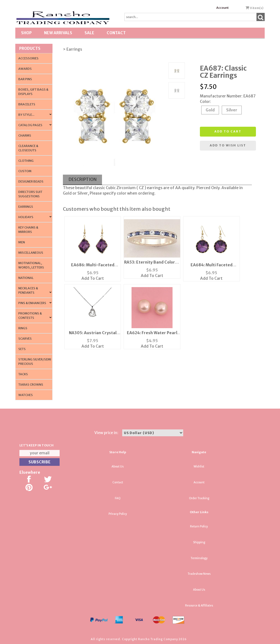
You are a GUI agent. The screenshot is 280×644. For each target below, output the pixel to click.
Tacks (23, 374)
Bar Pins (25, 79)
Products (30, 48)
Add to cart (228, 131)
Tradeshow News (199, 574)
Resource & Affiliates (199, 606)
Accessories (28, 58)
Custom (25, 171)
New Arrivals (58, 33)
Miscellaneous (31, 253)
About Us (118, 467)
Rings (23, 328)
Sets (22, 349)
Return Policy (199, 526)
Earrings (26, 207)
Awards (25, 69)
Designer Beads (31, 181)
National (26, 278)
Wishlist (199, 467)
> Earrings (72, 49)
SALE (89, 33)
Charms (25, 135)
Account (222, 8)
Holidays (26, 217)
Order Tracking (199, 498)
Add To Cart (93, 278)
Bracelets (27, 104)
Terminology (199, 558)
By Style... (26, 115)
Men (22, 242)
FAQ (118, 498)
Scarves (25, 339)
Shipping (199, 542)
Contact (116, 33)
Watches (26, 395)
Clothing (26, 161)
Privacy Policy (118, 514)
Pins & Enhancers (32, 303)
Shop (26, 33)
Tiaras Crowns (31, 385)
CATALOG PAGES (30, 125)
